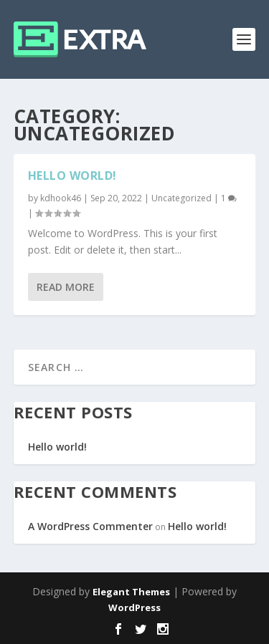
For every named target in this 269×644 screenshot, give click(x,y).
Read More (66, 287)
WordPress (134, 607)
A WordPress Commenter (90, 526)
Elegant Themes (131, 592)
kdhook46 (61, 198)
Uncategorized (181, 198)
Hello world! (72, 176)
